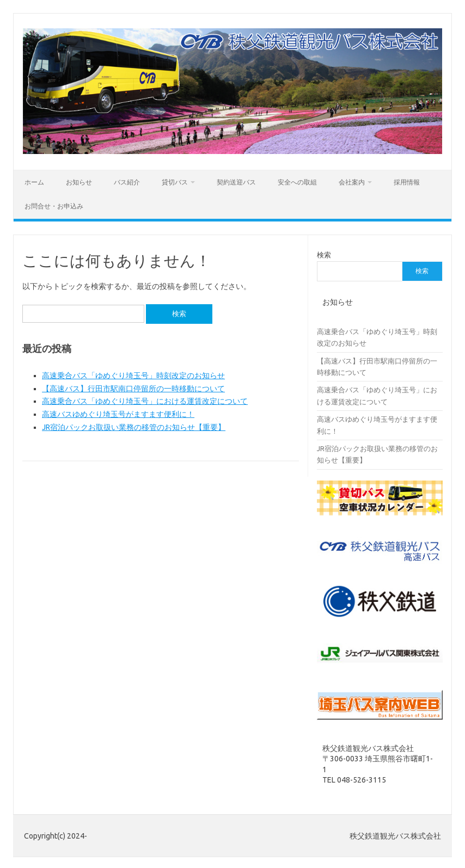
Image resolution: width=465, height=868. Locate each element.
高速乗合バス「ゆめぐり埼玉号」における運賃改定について (145, 401)
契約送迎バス (236, 182)
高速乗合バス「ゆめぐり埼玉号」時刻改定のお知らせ (133, 375)
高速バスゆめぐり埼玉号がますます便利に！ (118, 414)
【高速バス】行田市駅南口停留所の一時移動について (133, 389)
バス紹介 (127, 182)
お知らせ (79, 182)
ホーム (34, 182)
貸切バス (175, 182)
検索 (324, 255)
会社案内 (352, 182)
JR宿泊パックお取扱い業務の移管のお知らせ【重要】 (134, 427)
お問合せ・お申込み (54, 206)
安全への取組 (297, 182)
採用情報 (407, 182)
